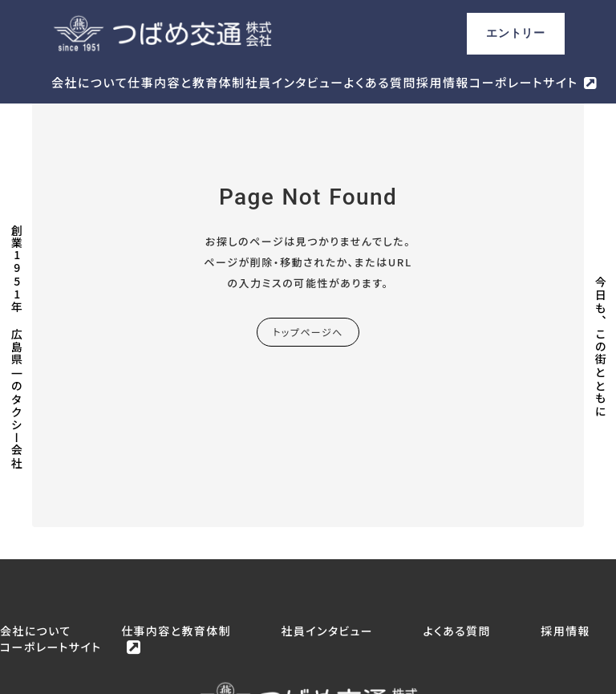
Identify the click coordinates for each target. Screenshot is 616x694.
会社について (89, 82)
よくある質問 (380, 82)
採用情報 (443, 82)
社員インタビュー (295, 82)
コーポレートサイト (523, 82)
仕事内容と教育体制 (186, 82)
